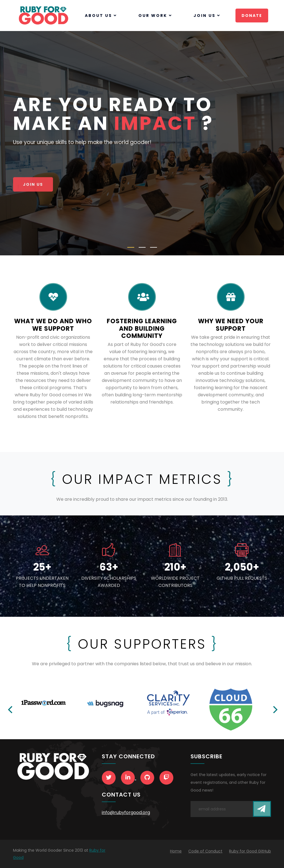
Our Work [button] (155, 16)
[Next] (275, 710)
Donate (252, 16)
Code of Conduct (205, 851)
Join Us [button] (207, 16)
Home (176, 851)
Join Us (33, 185)
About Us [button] (101, 16)
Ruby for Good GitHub (250, 851)
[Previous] (11, 710)
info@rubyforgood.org (126, 812)
